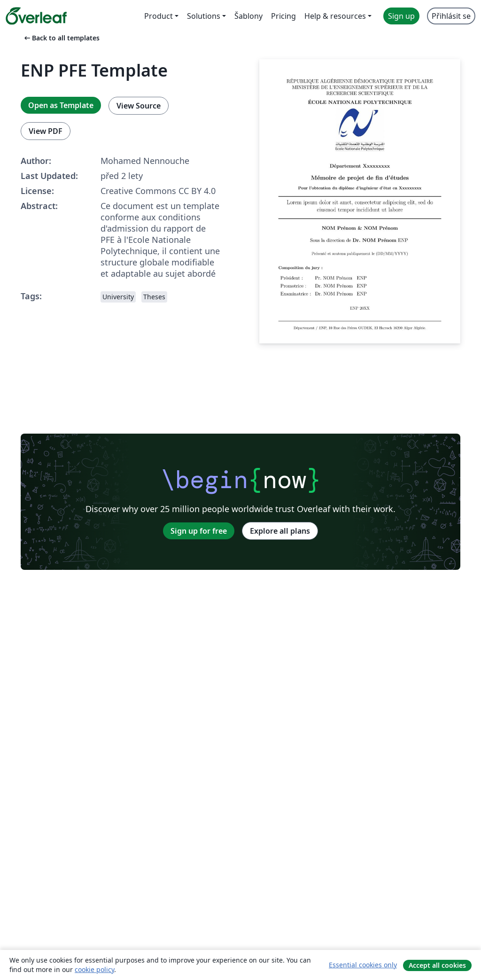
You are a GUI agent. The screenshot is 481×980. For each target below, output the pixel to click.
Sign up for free (199, 531)
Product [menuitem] (159, 16)
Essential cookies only (363, 965)
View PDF (46, 131)
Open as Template (61, 105)
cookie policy (94, 969)
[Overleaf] (36, 16)
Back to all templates (61, 38)
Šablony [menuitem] (248, 16)
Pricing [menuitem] (283, 16)
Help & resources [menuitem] (335, 16)
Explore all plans (280, 531)
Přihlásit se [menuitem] (451, 16)
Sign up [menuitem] (401, 16)
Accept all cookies (437, 965)
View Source (139, 106)
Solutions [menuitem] (204, 16)
